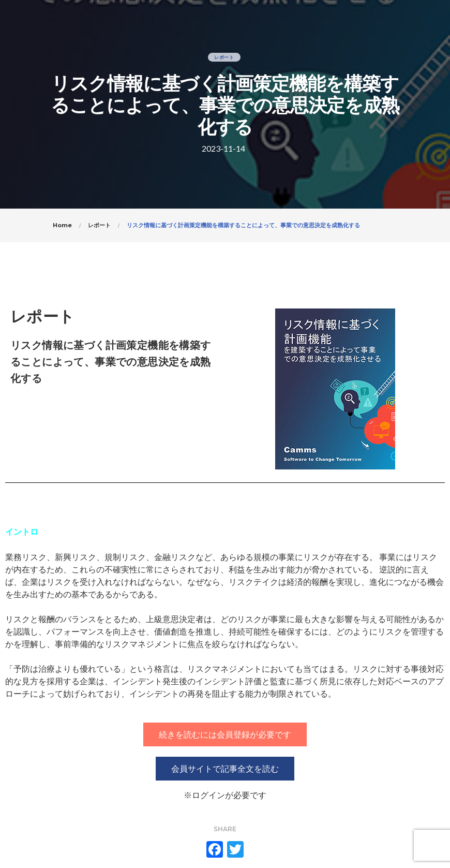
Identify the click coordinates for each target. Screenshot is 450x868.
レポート (224, 57)
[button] (225, 734)
